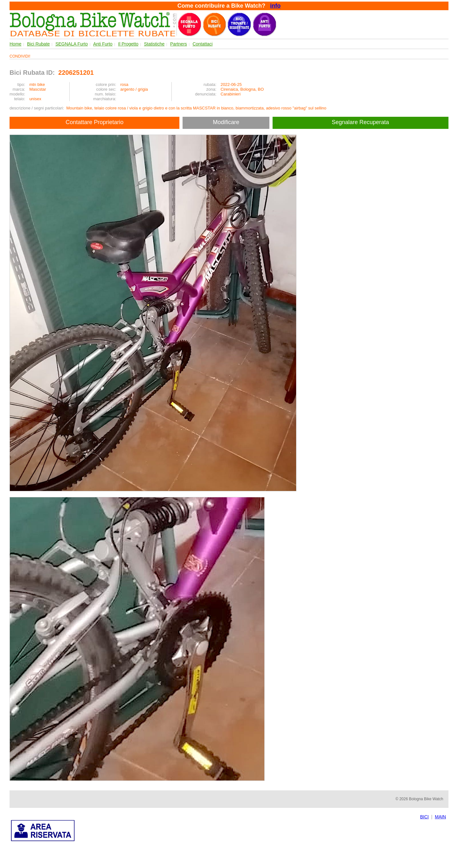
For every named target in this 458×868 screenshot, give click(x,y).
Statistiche (154, 44)
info (275, 6)
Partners (179, 44)
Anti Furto (103, 44)
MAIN (440, 817)
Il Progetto (128, 44)
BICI (424, 817)
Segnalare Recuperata (361, 122)
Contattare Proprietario (94, 122)
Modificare (226, 122)
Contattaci (202, 44)
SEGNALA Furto (72, 44)
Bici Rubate (38, 44)
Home (15, 44)
